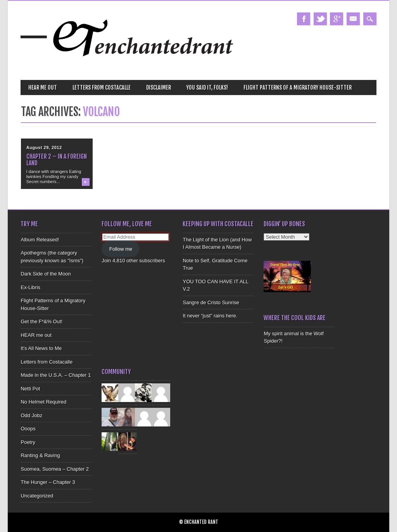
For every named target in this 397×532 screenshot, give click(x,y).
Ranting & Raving (40, 455)
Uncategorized (37, 496)
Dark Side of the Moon (46, 274)
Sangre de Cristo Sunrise (211, 302)
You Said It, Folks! (207, 88)
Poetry (28, 442)
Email (353, 19)
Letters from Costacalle (102, 88)
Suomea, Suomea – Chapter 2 (55, 469)
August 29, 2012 (44, 147)
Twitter (320, 19)
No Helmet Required (43, 402)
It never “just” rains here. (210, 316)
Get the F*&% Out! (41, 321)
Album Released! (40, 240)
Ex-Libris (30, 287)
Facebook (304, 19)
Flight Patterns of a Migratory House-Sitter (298, 88)
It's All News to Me (41, 348)
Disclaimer (159, 88)
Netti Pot (30, 389)
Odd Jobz (31, 415)
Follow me (121, 249)
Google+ (337, 19)
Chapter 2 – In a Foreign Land (57, 160)
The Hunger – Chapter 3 (48, 482)
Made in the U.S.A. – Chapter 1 (56, 375)
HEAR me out (43, 88)
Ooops (28, 429)
